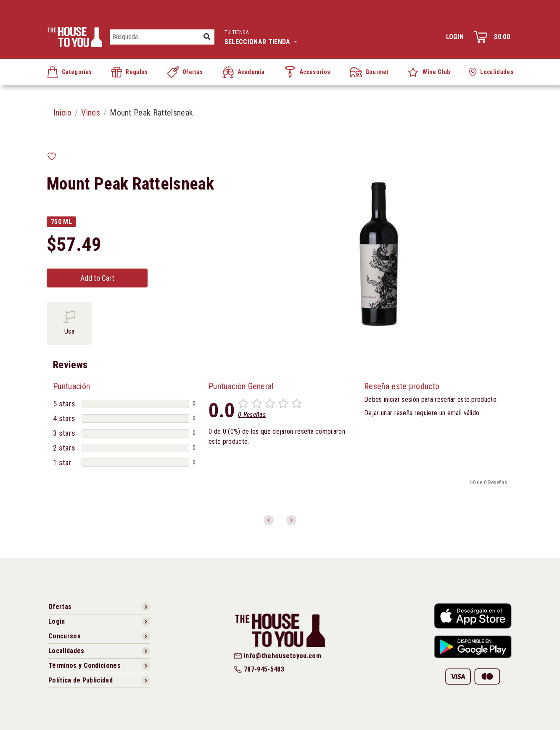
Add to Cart (97, 278)
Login (455, 37)
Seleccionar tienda (261, 36)
